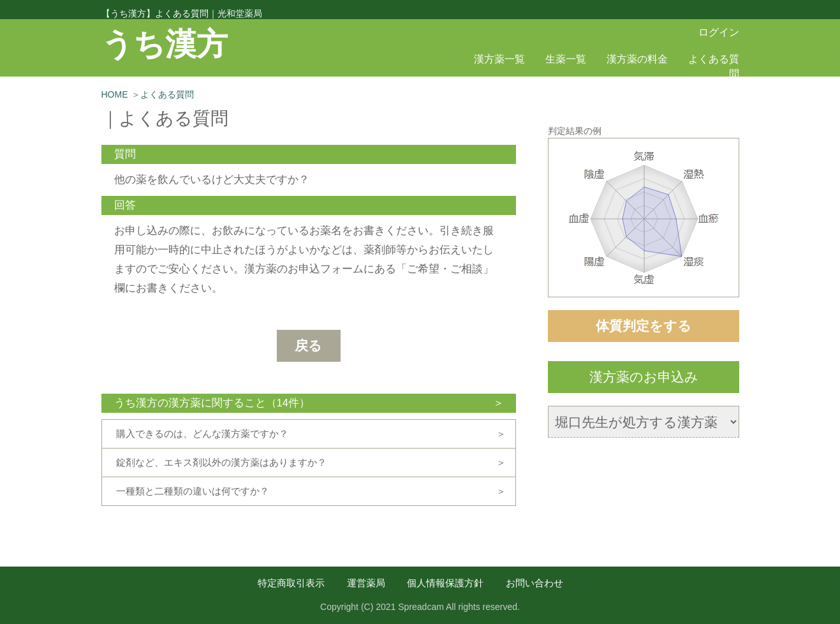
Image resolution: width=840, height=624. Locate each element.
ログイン (719, 32)
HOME (115, 94)
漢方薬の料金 (637, 59)
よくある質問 (167, 94)
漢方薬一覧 (499, 59)
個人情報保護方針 (445, 583)
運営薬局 (366, 583)
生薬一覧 (566, 59)
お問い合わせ (534, 583)
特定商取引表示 (291, 583)
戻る (308, 345)
